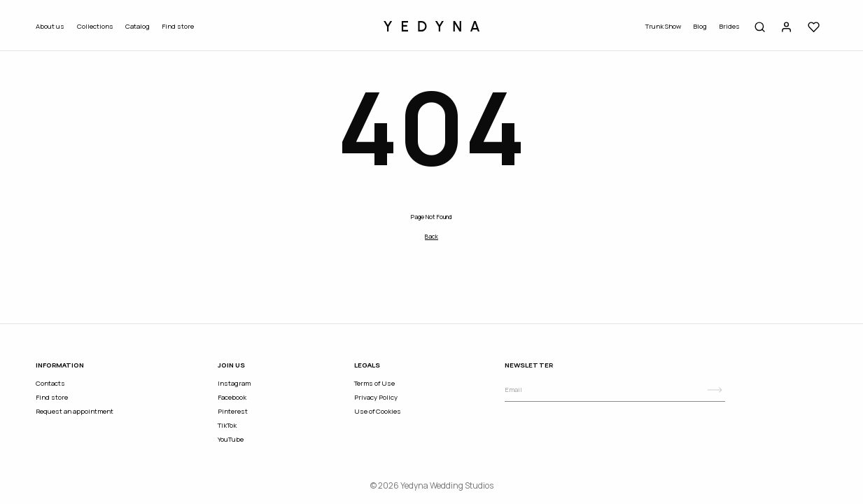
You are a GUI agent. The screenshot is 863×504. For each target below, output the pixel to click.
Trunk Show (663, 26)
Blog (700, 26)
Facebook (232, 397)
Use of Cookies (378, 411)
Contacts (50, 383)
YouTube (231, 439)
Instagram (234, 383)
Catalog (138, 26)
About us (50, 26)
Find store (178, 26)
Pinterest (233, 411)
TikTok (227, 425)
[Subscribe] (715, 390)
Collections (95, 26)
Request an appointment (75, 411)
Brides (729, 26)
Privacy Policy (376, 397)
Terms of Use (374, 383)
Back (431, 237)
